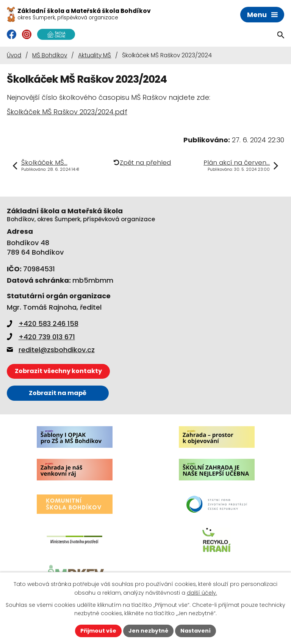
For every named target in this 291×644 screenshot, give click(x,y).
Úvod (14, 55)
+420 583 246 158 (43, 324)
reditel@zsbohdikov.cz (51, 350)
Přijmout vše (98, 631)
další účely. (202, 593)
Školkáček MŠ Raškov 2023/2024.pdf (67, 112)
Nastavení (196, 631)
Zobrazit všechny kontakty (58, 371)
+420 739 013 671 (41, 337)
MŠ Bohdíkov (50, 55)
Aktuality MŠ (95, 55)
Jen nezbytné (148, 631)
